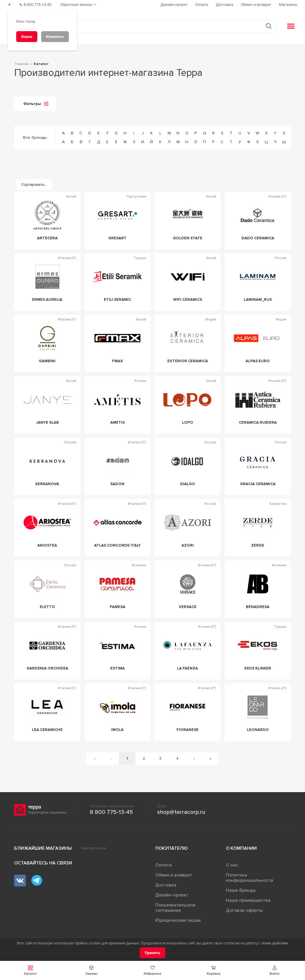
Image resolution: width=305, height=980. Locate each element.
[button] (30, 970)
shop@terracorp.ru (181, 812)
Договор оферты (244, 910)
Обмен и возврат (174, 875)
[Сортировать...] (34, 185)
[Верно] (27, 37)
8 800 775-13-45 (111, 812)
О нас (232, 865)
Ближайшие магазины (43, 848)
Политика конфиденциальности (250, 878)
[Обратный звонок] (79, 5)
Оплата (164, 865)
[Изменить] (55, 37)
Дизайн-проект (172, 895)
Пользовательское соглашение (175, 908)
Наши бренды (241, 890)
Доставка (166, 885)
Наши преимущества (248, 900)
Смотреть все (94, 848)
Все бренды (35, 137)
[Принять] (152, 953)
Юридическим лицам (178, 920)
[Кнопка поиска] (268, 26)
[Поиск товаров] (149, 26)
